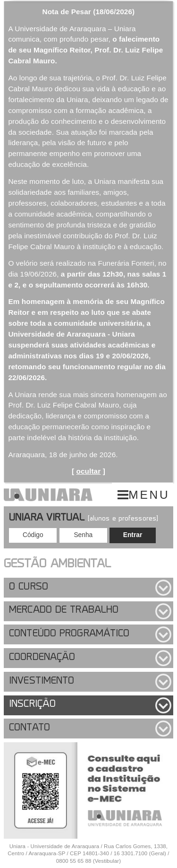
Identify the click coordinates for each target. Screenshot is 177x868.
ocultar (89, 471)
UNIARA (48, 495)
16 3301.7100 (131, 853)
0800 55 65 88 (74, 861)
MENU (149, 495)
